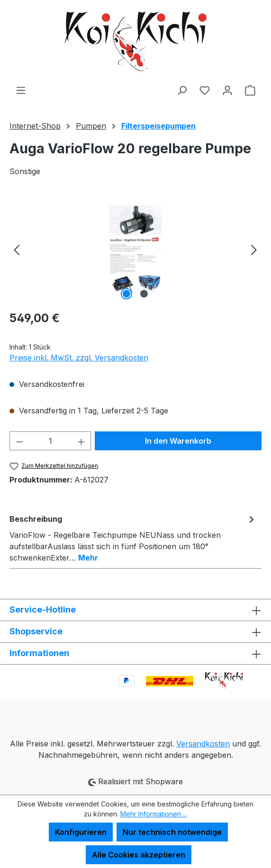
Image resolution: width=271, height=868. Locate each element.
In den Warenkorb (178, 441)
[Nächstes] (254, 249)
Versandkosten (203, 744)
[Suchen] (182, 90)
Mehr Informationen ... (154, 814)
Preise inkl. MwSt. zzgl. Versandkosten (79, 358)
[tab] (133, 538)
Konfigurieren (81, 832)
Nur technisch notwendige (172, 832)
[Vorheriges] (17, 249)
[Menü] (21, 90)
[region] (135, 249)
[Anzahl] (50, 441)
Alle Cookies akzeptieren (139, 855)
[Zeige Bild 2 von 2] (144, 294)
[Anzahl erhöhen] (81, 441)
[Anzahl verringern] (19, 441)
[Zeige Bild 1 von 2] (126, 294)
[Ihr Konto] (227, 90)
